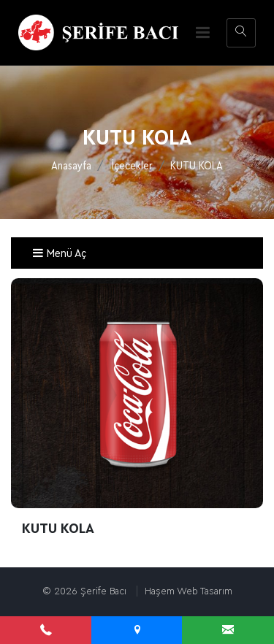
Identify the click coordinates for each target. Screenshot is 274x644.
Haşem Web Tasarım (189, 591)
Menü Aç (59, 253)
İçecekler (132, 166)
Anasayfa (71, 166)
